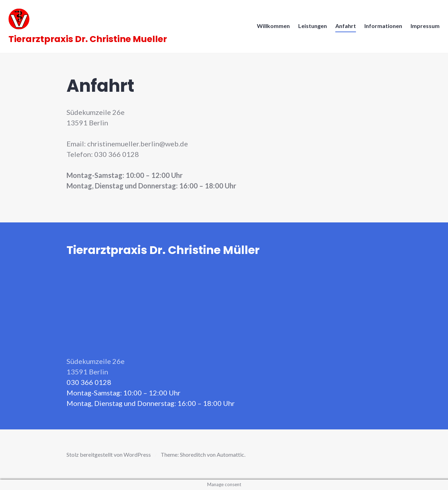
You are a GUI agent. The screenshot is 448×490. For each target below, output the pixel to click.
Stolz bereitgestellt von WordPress (109, 454)
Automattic (230, 454)
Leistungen (310, 28)
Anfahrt (344, 28)
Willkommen (271, 28)
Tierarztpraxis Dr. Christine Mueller (90, 41)
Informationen (381, 28)
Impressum (423, 28)
